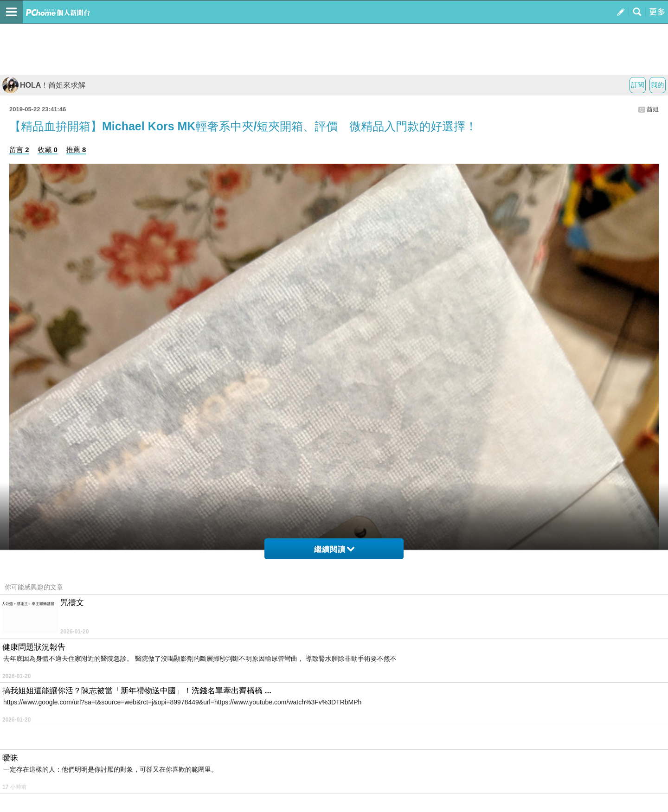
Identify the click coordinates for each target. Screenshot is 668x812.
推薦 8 (76, 150)
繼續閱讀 (334, 549)
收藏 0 (48, 150)
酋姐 (653, 109)
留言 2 (19, 150)
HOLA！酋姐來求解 (44, 85)
